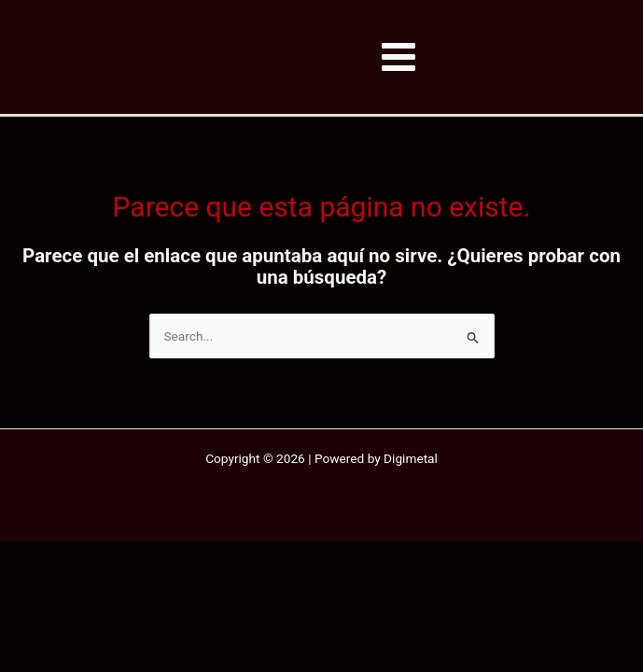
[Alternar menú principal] (399, 57)
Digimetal (411, 458)
